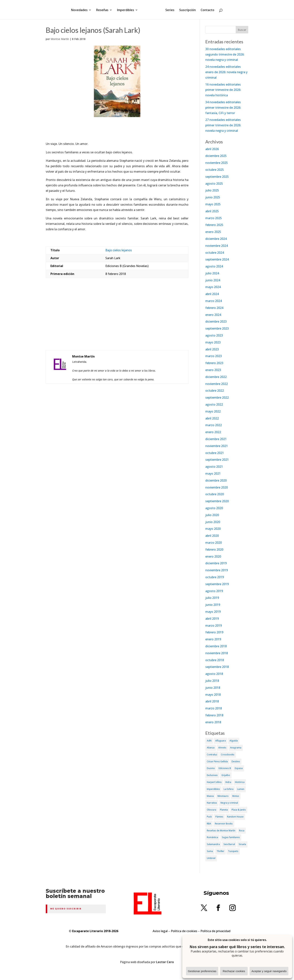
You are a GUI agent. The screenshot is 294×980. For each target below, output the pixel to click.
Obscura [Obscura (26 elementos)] (211, 810)
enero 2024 (213, 315)
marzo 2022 (214, 425)
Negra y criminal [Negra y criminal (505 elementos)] (229, 803)
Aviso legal (160, 931)
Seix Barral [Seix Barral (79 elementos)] (229, 844)
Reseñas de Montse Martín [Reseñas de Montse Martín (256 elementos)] (221, 831)
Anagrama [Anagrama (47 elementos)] (236, 748)
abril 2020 (212, 536)
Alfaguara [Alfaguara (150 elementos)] (220, 741)
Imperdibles (127, 10)
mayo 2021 (213, 473)
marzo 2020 (214, 543)
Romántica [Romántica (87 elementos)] (212, 837)
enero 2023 (213, 370)
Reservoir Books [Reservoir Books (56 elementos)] (224, 824)
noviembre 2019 (217, 570)
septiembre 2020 (217, 501)
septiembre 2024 (217, 259)
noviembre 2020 (217, 487)
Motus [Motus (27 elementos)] (236, 796)
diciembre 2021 (216, 439)
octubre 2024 (215, 253)
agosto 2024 (214, 266)
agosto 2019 (214, 591)
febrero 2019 (214, 632)
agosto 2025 (214, 184)
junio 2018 (213, 688)
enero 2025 (213, 232)
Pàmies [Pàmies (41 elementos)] (219, 817)
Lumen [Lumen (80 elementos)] (241, 789)
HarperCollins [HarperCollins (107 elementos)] (214, 782)
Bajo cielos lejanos (119, 250)
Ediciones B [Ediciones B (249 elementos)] (225, 768)
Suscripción (186, 10)
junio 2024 (213, 280)
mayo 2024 (213, 287)
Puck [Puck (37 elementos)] (209, 817)
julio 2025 (212, 190)
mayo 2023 (213, 342)
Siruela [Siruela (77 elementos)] (242, 844)
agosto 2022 (214, 404)
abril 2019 (212, 619)
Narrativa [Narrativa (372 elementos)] (212, 803)
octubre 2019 (215, 577)
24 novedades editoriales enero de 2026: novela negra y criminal (226, 72)
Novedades (81, 10)
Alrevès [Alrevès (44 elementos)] (222, 748)
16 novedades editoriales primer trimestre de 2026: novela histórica (223, 90)
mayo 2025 (213, 204)
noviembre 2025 (217, 163)
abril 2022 (212, 418)
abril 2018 (212, 701)
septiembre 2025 (217, 177)
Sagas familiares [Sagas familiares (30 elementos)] (231, 837)
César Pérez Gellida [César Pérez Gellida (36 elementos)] (217, 761)
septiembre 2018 (217, 667)
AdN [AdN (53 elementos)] (209, 741)
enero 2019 (213, 639)
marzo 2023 (214, 356)
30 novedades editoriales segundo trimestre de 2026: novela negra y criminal (225, 54)
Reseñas (104, 10)
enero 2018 (213, 722)
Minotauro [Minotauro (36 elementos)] (223, 796)
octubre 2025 (215, 170)
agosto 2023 (214, 335)
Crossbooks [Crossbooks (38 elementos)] (228, 755)
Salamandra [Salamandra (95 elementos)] (213, 844)
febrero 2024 (214, 308)
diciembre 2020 (216, 480)
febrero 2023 (214, 363)
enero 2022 (213, 432)
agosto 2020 (214, 508)
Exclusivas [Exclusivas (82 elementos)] (212, 775)
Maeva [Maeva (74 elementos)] (210, 796)
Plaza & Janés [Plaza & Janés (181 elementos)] (239, 810)
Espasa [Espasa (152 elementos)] (239, 768)
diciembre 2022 (216, 377)
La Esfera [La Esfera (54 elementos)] (229, 789)
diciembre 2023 (216, 321)
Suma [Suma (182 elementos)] (210, 851)
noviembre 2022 (217, 384)
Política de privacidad (215, 931)
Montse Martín (60, 39)
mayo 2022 (213, 411)
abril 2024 (212, 294)
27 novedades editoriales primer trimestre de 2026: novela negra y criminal (223, 125)
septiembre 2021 (217, 460)
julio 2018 (212, 681)
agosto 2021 (214, 467)
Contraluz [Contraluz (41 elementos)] (212, 755)
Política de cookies (184, 931)
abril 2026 (212, 149)
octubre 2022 (215, 391)
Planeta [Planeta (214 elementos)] (224, 810)
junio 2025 (213, 197)
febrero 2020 (214, 549)
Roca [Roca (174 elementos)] (242, 831)
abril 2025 (212, 211)
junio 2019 (213, 605)
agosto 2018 (214, 674)
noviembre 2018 (217, 653)
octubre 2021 (215, 453)
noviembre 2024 (217, 246)
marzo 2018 (214, 708)
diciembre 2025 (216, 156)
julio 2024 (212, 273)
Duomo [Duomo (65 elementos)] (211, 768)
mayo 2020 (213, 529)
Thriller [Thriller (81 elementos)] (220, 851)
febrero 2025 (214, 225)
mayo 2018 (213, 695)
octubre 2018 (215, 660)
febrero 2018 (214, 715)
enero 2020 (213, 556)
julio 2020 (212, 515)
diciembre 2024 (216, 239)
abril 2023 (212, 349)
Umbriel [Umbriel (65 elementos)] (211, 858)
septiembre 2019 (217, 584)
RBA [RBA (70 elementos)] (209, 824)
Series (169, 10)
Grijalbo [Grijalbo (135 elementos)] (226, 775)
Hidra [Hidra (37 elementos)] (228, 782)
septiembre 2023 (217, 328)
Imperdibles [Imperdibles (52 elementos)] (213, 789)
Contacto (206, 10)
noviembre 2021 (217, 446)
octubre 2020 (215, 494)
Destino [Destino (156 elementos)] (236, 761)
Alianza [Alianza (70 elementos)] (211, 748)
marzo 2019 (214, 625)
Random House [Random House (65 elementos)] (235, 817)
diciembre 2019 (216, 563)
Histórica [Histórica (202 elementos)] (240, 782)
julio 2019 (212, 598)
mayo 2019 (213, 612)
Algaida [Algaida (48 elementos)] (234, 741)
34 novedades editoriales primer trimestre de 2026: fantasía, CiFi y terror (223, 108)
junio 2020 (213, 522)
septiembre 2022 (217, 397)
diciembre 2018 (216, 646)
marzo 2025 (214, 218)
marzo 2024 (214, 301)
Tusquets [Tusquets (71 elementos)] (233, 851)
